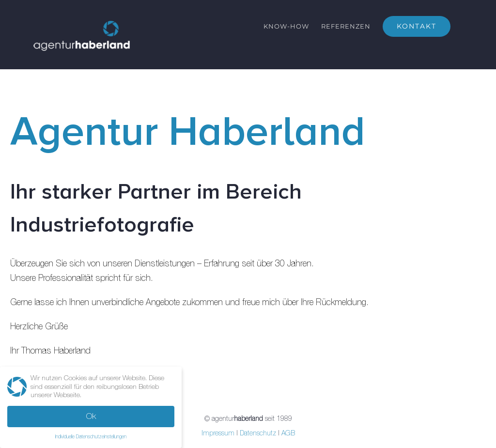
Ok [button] (91, 416)
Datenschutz (258, 433)
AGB (288, 433)
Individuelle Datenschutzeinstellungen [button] (91, 436)
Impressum (218, 433)
